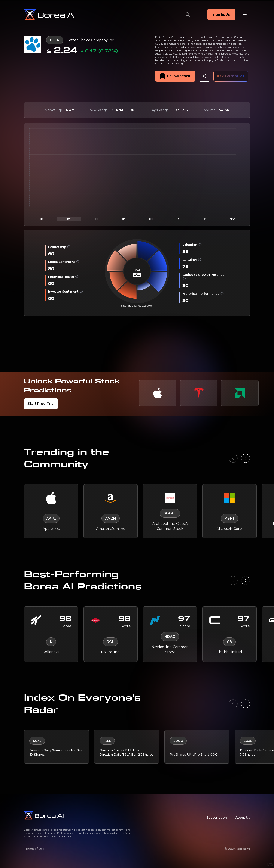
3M (123, 219)
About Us (243, 818)
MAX (232, 219)
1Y (178, 219)
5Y (205, 219)
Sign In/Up (221, 14)
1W (69, 219)
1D (42, 219)
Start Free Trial (41, 404)
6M (151, 219)
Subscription (217, 818)
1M (96, 219)
